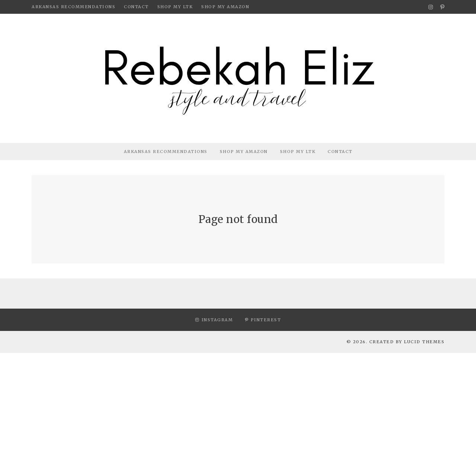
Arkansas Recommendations (73, 7)
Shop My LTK (175, 7)
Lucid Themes (424, 342)
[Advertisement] (223, 405)
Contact (136, 7)
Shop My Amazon (225, 7)
